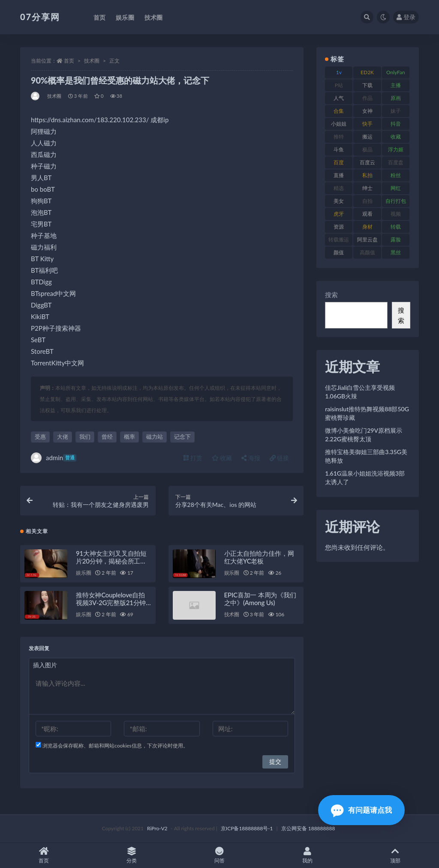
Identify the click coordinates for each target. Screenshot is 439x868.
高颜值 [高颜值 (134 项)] (367, 252)
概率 (129, 437)
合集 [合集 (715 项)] (339, 111)
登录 (406, 17)
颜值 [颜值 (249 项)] (339, 252)
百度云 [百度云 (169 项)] (367, 162)
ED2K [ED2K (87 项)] (367, 72)
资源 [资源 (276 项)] (339, 227)
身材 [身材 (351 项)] (367, 227)
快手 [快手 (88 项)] (367, 124)
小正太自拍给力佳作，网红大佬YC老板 (259, 557)
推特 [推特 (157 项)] (339, 137)
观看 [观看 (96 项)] (367, 214)
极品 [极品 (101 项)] (367, 149)
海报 (251, 458)
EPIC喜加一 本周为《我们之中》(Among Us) (260, 599)
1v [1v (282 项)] (339, 72)
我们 (85, 437)
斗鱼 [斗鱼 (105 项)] (339, 149)
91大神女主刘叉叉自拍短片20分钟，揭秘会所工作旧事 (111, 561)
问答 (220, 855)
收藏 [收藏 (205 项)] (396, 137)
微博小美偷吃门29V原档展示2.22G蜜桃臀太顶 (364, 435)
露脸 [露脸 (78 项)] (396, 240)
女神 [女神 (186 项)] (367, 111)
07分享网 (40, 17)
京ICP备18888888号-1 (247, 828)
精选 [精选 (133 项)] (339, 188)
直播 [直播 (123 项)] (339, 175)
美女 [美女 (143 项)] (339, 201)
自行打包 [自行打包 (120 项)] (396, 201)
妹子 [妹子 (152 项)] (396, 111)
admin (54, 458)
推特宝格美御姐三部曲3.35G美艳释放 (366, 456)
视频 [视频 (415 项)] (396, 214)
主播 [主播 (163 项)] (396, 85)
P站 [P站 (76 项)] (339, 85)
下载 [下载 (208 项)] (367, 85)
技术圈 (92, 61)
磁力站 (155, 437)
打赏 (193, 458)
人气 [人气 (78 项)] (339, 98)
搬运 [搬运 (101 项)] (367, 137)
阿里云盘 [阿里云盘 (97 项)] (367, 240)
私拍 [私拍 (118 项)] (367, 175)
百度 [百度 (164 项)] (339, 162)
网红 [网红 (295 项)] (396, 188)
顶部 (395, 855)
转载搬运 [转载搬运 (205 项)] (339, 240)
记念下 (182, 437)
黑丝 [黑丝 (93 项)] (396, 252)
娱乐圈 (83, 573)
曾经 (107, 437)
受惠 (40, 437)
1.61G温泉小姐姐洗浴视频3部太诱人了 (365, 478)
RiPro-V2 (157, 828)
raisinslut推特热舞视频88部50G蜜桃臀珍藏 (367, 413)
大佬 (63, 437)
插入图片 (45, 665)
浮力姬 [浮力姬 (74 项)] (396, 149)
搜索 (331, 295)
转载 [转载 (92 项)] (396, 227)
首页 (69, 61)
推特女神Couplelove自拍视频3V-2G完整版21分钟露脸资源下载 (111, 603)
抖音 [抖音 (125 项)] (396, 124)
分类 (132, 855)
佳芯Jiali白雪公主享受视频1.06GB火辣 (360, 392)
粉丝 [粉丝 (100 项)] (396, 175)
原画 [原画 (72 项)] (396, 98)
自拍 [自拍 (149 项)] (367, 201)
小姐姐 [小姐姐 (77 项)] (339, 124)
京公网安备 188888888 (308, 828)
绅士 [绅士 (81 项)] (367, 188)
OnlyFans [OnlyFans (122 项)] (396, 74)
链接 (280, 458)
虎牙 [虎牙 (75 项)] (339, 214)
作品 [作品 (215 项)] (367, 98)
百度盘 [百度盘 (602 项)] (396, 162)
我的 (307, 855)
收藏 (222, 458)
